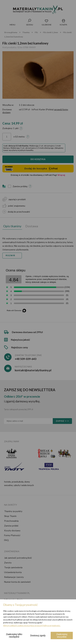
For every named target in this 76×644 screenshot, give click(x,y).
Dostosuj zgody (38, 635)
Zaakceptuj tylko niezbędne (14, 635)
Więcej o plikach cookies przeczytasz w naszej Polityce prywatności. (32, 625)
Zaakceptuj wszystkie (62, 635)
